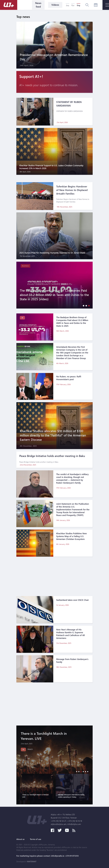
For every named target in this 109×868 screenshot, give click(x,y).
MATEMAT (32, 861)
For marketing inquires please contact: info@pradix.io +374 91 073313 (47, 856)
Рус (73, 5)
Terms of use (36, 839)
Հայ (67, 5)
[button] (83, 306)
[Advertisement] (54, 576)
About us (20, 839)
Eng (78, 5)
